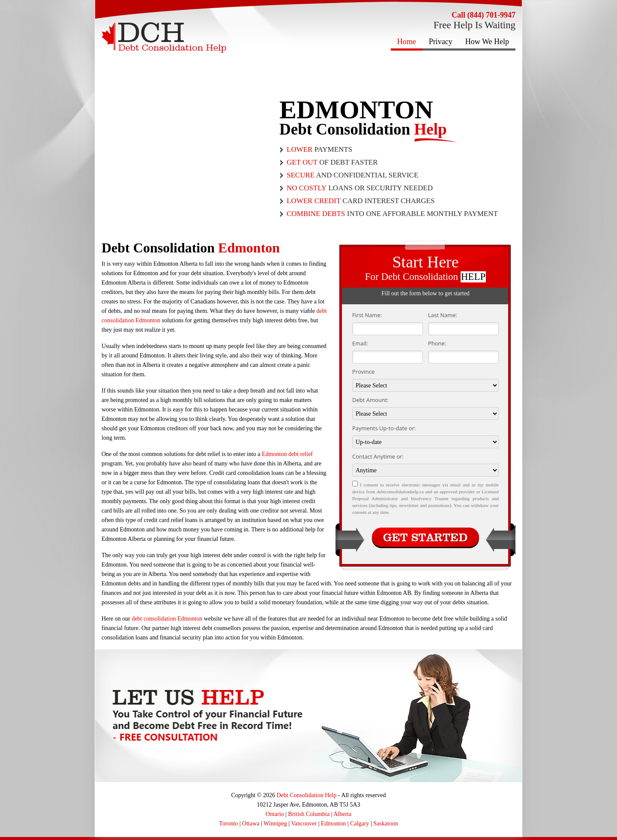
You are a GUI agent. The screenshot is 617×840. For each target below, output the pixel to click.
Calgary (359, 823)
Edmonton (333, 823)
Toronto (228, 823)
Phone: (437, 343)
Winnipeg (275, 823)
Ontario (275, 814)
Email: (360, 343)
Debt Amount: (370, 400)
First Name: (367, 315)
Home (407, 42)
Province (363, 372)
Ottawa (251, 823)
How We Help (487, 42)
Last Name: (443, 315)
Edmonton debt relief (287, 454)
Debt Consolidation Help (306, 795)
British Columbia (309, 814)
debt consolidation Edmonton (167, 619)
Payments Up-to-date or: (384, 428)
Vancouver (304, 823)
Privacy (441, 42)
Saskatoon (386, 823)
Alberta (342, 814)
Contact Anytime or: (378, 456)
